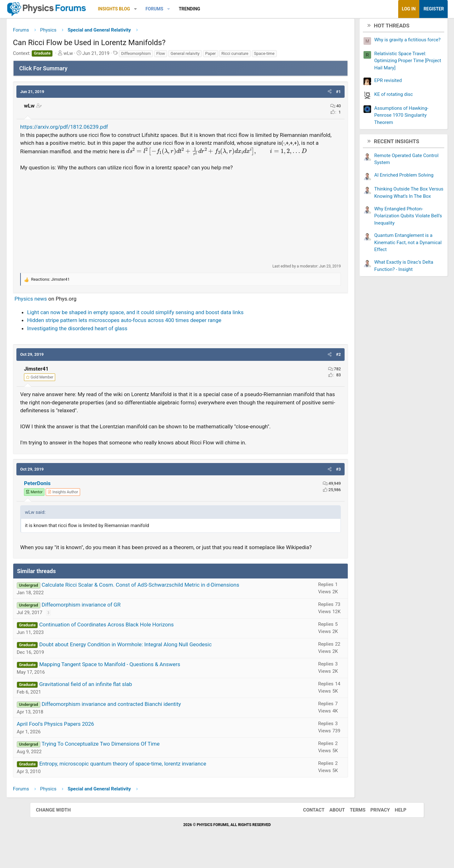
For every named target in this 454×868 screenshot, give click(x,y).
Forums (184, 9)
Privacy (374, 828)
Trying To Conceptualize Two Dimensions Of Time (131, 762)
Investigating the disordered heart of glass (107, 339)
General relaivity (215, 56)
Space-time (294, 56)
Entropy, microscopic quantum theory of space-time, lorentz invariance (153, 782)
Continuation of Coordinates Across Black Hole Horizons (136, 643)
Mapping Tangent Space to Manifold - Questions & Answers (140, 683)
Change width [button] (60, 828)
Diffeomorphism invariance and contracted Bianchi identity (141, 723)
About (331, 828)
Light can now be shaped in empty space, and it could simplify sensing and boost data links (165, 323)
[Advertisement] (180, 228)
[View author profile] (93, 502)
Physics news (61, 309)
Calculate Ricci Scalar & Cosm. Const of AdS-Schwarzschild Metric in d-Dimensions (170, 603)
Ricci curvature (265, 56)
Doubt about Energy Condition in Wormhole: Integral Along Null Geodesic (155, 663)
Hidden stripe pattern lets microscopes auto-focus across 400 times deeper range (154, 331)
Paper (241, 56)
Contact (307, 828)
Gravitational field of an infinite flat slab (115, 703)
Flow (191, 56)
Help (394, 828)
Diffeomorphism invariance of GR (111, 623)
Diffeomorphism (166, 56)
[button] (165, 9)
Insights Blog (144, 9)
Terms (351, 828)
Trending (219, 9)
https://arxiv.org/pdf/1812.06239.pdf (94, 129)
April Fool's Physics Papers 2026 (85, 742)
